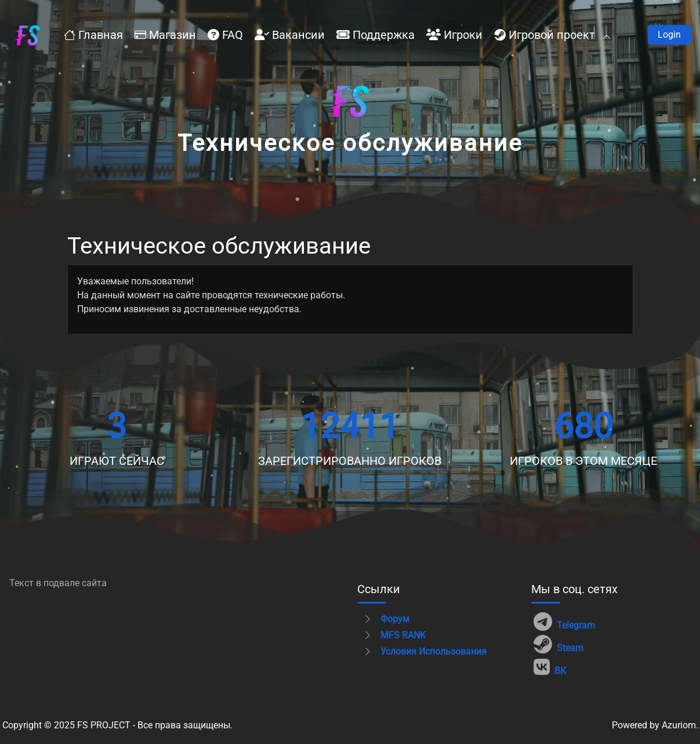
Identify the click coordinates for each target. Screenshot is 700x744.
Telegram (564, 622)
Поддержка (376, 35)
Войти (670, 35)
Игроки (454, 35)
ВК (550, 667)
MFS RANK (394, 635)
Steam (558, 645)
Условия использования (425, 651)
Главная (93, 35)
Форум (386, 619)
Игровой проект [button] (552, 35)
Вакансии (290, 35)
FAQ (225, 35)
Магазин (165, 35)
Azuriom (679, 725)
